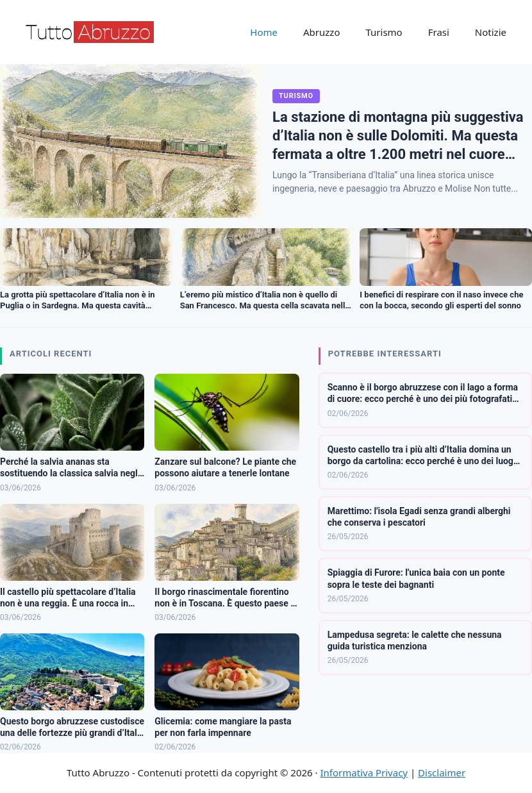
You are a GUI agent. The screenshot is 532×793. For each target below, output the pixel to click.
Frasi (439, 32)
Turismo (384, 32)
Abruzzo (321, 32)
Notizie (491, 32)
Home (264, 32)
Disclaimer (442, 772)
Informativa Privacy (364, 772)
